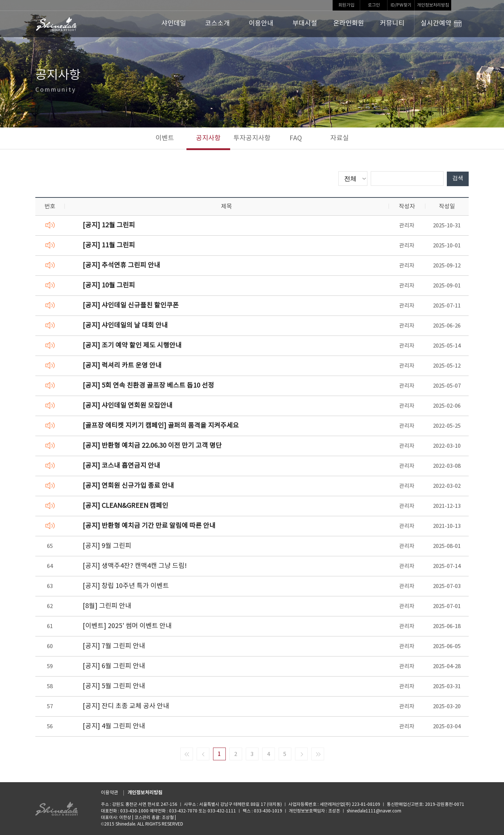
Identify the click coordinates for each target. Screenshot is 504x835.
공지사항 (208, 138)
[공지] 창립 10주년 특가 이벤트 (126, 586)
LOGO (57, 24)
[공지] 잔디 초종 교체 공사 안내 (126, 706)
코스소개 (217, 23)
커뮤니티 (392, 23)
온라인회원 (349, 23)
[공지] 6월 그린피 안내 (114, 666)
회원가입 (346, 5)
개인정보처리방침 (433, 5)
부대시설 (305, 23)
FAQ (296, 138)
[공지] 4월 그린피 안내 (114, 726)
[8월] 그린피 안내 (107, 606)
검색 (458, 179)
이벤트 (165, 138)
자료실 (340, 138)
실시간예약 (441, 24)
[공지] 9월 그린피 (107, 546)
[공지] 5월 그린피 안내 (114, 686)
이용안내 (261, 23)
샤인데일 (174, 23)
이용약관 (110, 793)
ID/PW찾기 (401, 5)
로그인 (374, 5)
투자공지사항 (252, 138)
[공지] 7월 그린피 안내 (114, 646)
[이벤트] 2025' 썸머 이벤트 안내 (127, 626)
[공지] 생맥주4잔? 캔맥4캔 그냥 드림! (135, 566)
